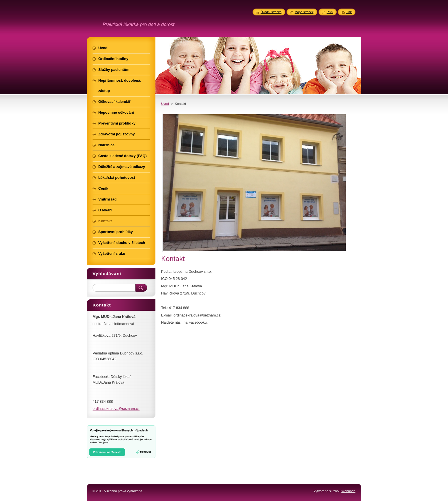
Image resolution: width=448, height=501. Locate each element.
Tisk (349, 12)
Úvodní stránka (271, 12)
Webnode (348, 491)
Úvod (165, 104)
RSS (330, 12)
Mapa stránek (304, 12)
